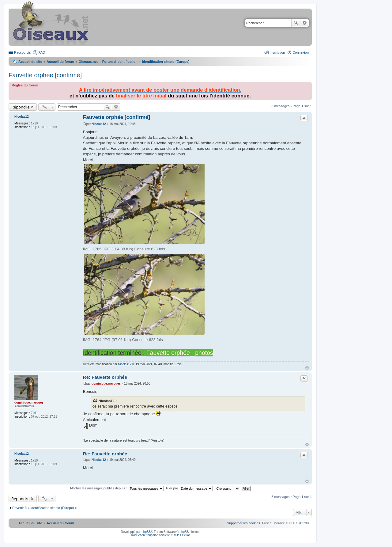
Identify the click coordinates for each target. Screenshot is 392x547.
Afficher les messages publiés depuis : (117, 488)
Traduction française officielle (150, 535)
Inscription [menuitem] (277, 52)
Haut (307, 368)
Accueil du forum (60, 62)
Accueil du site (30, 62)
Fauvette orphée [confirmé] (45, 75)
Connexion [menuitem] (301, 52)
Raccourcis (22, 52)
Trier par (189, 488)
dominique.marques (29, 403)
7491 (34, 413)
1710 (34, 123)
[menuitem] (243, 523)
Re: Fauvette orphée (105, 377)
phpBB (146, 532)
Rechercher (296, 23)
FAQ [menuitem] (42, 52)
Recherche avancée (305, 23)
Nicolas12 (22, 117)
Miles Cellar (182, 535)
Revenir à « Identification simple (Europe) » (45, 508)
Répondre (21, 107)
